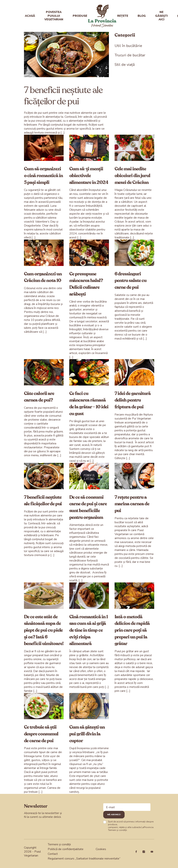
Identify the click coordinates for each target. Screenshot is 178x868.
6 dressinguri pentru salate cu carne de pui (131, 281)
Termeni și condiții (117, 830)
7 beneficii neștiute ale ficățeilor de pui (63, 96)
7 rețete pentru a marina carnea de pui (132, 504)
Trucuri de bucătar (130, 55)
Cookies (101, 849)
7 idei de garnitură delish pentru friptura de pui (133, 400)
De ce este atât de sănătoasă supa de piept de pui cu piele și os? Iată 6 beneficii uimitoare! (44, 630)
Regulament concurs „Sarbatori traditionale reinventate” (84, 859)
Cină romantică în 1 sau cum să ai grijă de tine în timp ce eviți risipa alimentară (89, 630)
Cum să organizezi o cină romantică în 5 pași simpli (43, 176)
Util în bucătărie (128, 46)
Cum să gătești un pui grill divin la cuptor (87, 734)
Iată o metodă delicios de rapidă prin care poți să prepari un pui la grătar (132, 630)
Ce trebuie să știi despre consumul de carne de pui (41, 734)
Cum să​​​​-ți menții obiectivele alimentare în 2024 (89, 176)
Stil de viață (125, 65)
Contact (53, 854)
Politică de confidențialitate (66, 849)
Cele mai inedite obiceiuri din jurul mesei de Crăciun (132, 176)
